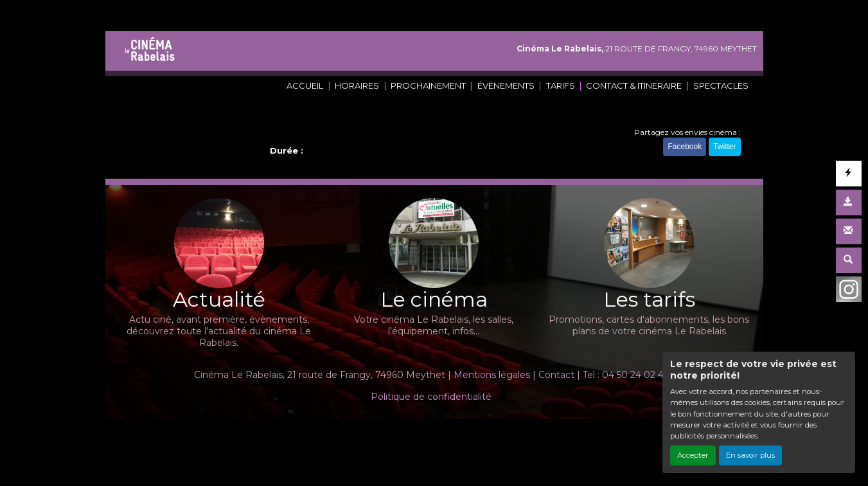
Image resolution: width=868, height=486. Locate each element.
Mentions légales (492, 375)
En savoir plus (750, 455)
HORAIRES (357, 85)
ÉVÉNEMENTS (506, 85)
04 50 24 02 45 (635, 375)
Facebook (685, 147)
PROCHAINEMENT (428, 85)
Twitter (724, 147)
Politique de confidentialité (431, 397)
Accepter (693, 455)
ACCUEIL (305, 85)
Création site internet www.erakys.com (390, 437)
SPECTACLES (721, 85)
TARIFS (561, 85)
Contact (556, 375)
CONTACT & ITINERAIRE (634, 85)
